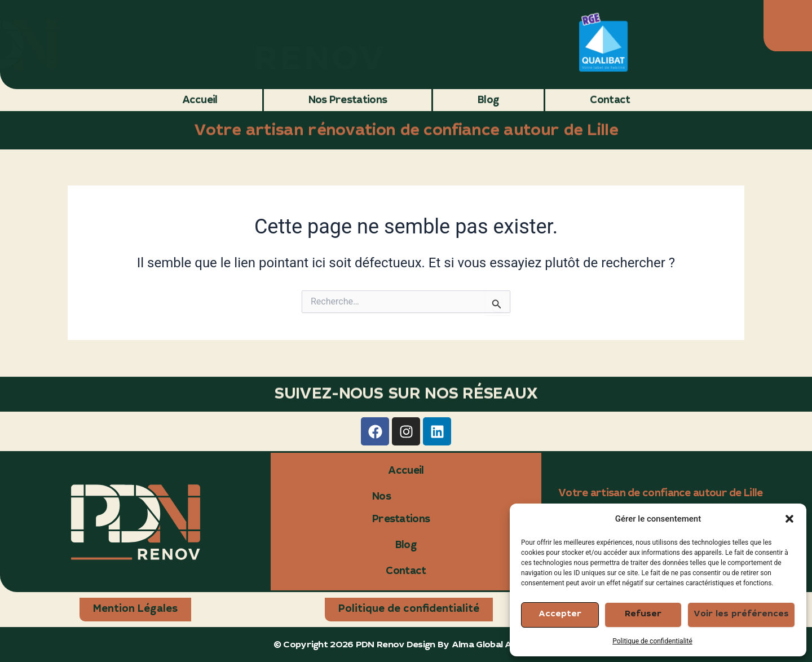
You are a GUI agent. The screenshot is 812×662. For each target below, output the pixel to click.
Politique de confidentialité (652, 641)
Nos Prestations (348, 100)
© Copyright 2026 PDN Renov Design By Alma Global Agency (406, 645)
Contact (610, 100)
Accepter (560, 614)
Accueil (200, 100)
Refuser (643, 614)
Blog (488, 100)
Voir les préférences (741, 614)
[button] (789, 519)
